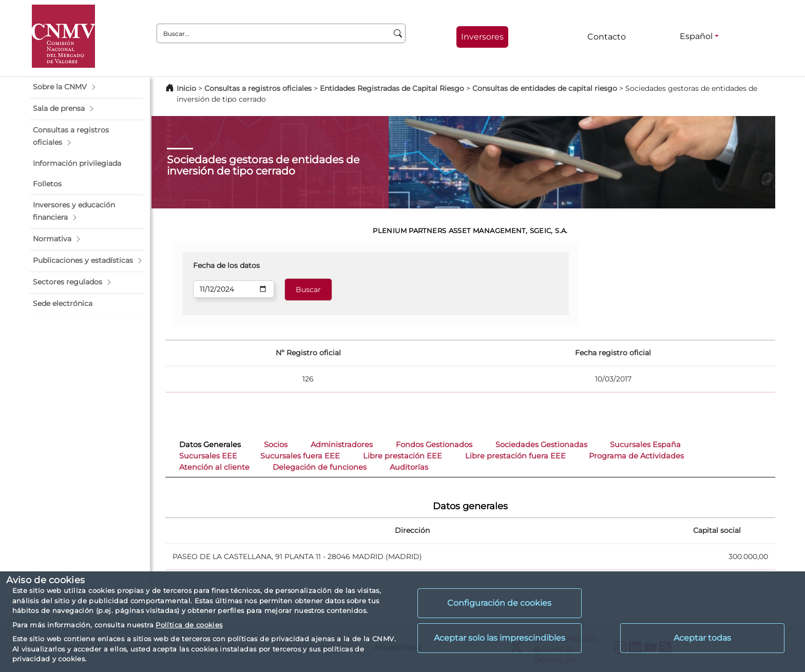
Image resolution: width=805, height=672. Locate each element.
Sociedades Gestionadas (541, 445)
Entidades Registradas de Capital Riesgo (392, 88)
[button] (87, 87)
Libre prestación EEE (402, 456)
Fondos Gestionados (434, 445)
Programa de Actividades (636, 456)
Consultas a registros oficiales (258, 88)
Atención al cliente (214, 467)
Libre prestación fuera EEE (515, 456)
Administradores (342, 445)
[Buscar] (398, 33)
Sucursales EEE (208, 456)
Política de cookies (189, 625)
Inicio (186, 88)
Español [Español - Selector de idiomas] (696, 36)
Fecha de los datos (226, 265)
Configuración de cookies (499, 603)
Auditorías (409, 467)
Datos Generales (210, 445)
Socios (276, 445)
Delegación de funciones (320, 467)
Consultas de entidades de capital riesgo (545, 88)
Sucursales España (645, 445)
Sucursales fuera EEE (300, 456)
